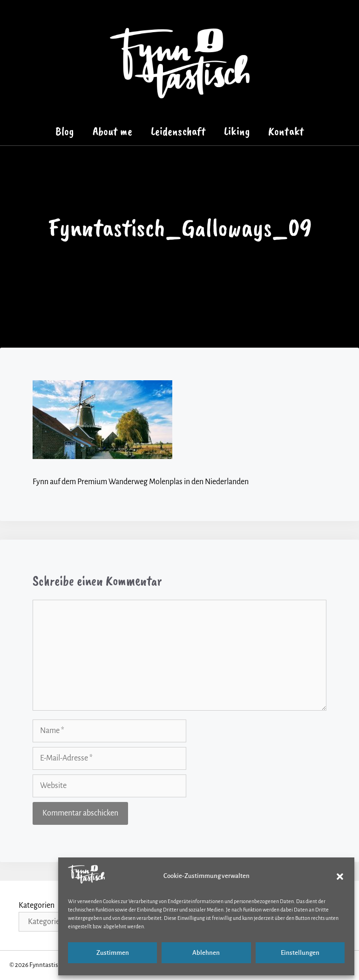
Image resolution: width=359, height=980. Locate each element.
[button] (340, 877)
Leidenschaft (178, 131)
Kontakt (286, 131)
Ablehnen (206, 953)
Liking (237, 131)
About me (112, 131)
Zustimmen (113, 953)
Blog (65, 131)
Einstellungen (300, 953)
